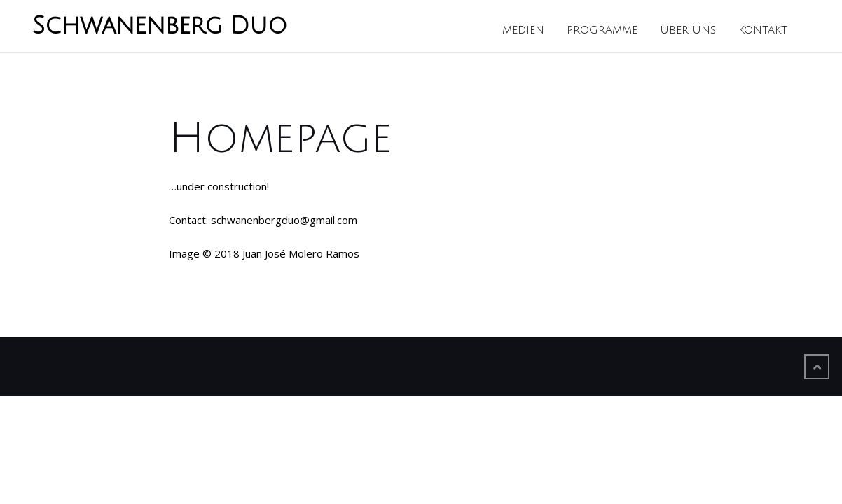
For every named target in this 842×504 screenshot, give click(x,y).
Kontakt (763, 30)
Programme (602, 30)
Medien (523, 30)
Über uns (688, 30)
